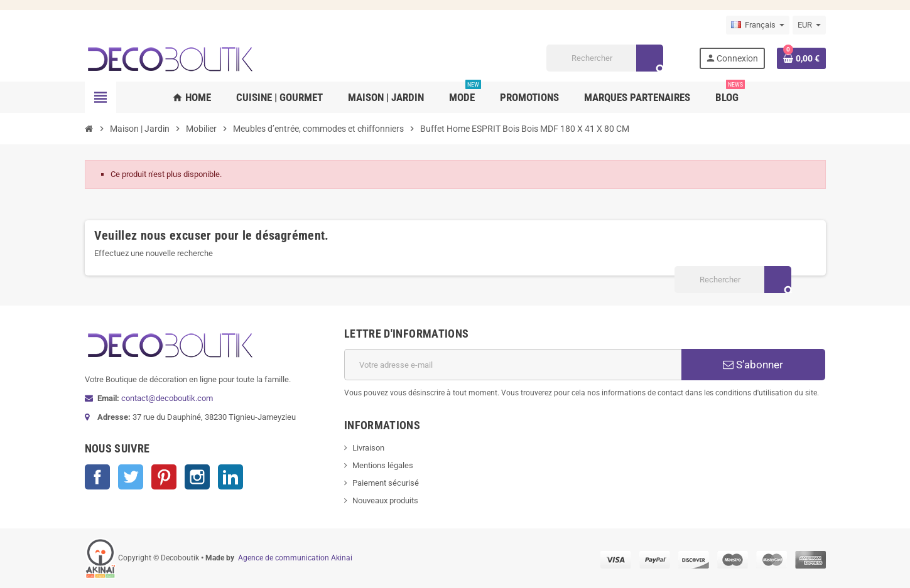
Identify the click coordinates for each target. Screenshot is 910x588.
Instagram (197, 477)
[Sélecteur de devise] (809, 25)
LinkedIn (230, 477)
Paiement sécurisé (386, 483)
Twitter (131, 477)
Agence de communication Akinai (295, 558)
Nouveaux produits (385, 500)
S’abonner (753, 365)
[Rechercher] (604, 58)
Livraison (368, 448)
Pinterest (164, 477)
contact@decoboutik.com (167, 398)
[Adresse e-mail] (513, 365)
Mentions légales (383, 465)
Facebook (97, 477)
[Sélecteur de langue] (758, 25)
